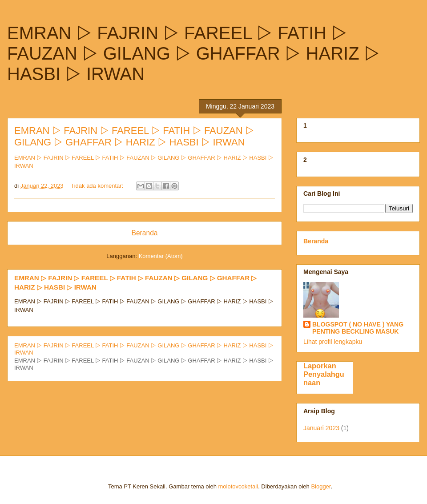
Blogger (321, 486)
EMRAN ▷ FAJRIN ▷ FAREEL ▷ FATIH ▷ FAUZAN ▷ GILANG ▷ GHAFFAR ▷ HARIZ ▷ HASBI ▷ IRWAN (134, 136)
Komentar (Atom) (161, 256)
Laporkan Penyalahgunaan (324, 374)
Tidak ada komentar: (98, 186)
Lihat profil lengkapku (333, 342)
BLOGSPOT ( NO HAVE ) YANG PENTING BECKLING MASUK (358, 328)
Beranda (145, 233)
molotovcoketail (238, 486)
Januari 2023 (321, 428)
